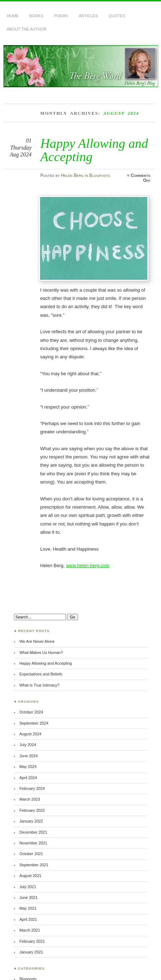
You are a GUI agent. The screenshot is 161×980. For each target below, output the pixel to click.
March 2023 (30, 799)
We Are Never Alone (37, 641)
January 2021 (31, 952)
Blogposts (100, 175)
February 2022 (32, 810)
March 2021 (30, 930)
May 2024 (28, 767)
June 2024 (28, 756)
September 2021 (34, 865)
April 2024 (28, 778)
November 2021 (33, 843)
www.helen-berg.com (87, 566)
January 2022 (31, 821)
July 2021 (28, 887)
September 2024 (34, 723)
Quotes (117, 16)
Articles (88, 16)
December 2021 (33, 832)
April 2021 (28, 919)
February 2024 (32, 788)
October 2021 (31, 854)
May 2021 (28, 908)
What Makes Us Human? (41, 652)
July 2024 (28, 745)
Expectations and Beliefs (41, 674)
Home (13, 16)
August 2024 (30, 734)
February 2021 (32, 941)
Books (36, 16)
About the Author (27, 29)
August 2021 (30, 876)
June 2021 (28, 897)
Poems (61, 16)
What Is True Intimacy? (39, 685)
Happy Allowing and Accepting (94, 150)
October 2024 (31, 712)
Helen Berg (72, 175)
